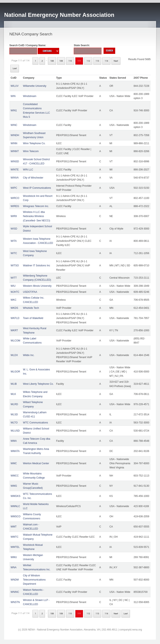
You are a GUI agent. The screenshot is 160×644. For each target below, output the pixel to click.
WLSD (14, 414)
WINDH (15, 135)
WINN (14, 143)
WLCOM (15, 341)
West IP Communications (37, 188)
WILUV (15, 86)
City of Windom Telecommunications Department (34, 580)
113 (97, 61)
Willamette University (35, 86)
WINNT (15, 151)
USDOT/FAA (30, 292)
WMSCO (16, 516)
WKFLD (15, 318)
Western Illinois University (37, 286)
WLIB (14, 384)
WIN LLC (28, 170)
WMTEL (15, 547)
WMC (14, 463)
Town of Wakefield (33, 318)
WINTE (15, 170)
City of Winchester (33, 178)
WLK (13, 394)
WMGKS (16, 496)
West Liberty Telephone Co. (38, 384)
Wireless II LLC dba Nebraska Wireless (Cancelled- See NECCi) (36, 216)
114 (106, 61)
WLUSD (15, 431)
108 (52, 61)
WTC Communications (35, 423)
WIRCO (15, 198)
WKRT (14, 330)
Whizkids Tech (31, 308)
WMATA (15, 451)
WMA (14, 441)
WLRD (14, 404)
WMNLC (15, 506)
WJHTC (15, 292)
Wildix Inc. (29, 355)
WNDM (15, 580)
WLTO (14, 423)
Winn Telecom (31, 151)
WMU (14, 557)
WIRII (14, 216)
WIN (13, 96)
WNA (14, 567)
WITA (14, 241)
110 (70, 61)
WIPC (14, 188)
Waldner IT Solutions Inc (36, 266)
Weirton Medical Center (36, 463)
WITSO (15, 266)
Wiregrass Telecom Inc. (36, 206)
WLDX (14, 355)
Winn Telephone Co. (34, 143)
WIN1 (14, 110)
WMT (14, 527)
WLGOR (15, 372)
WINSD (15, 161)
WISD (14, 229)
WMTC (14, 537)
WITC (14, 253)
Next (116, 61)
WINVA (15, 178)
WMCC (15, 476)
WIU (13, 286)
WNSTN (15, 602)
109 (61, 61)
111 (79, 61)
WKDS (14, 308)
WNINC (15, 592)
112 (88, 61)
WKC (14, 300)
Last (15, 68)
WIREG (15, 206)
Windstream (30, 96)
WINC (14, 125)
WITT (14, 278)
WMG (14, 486)
